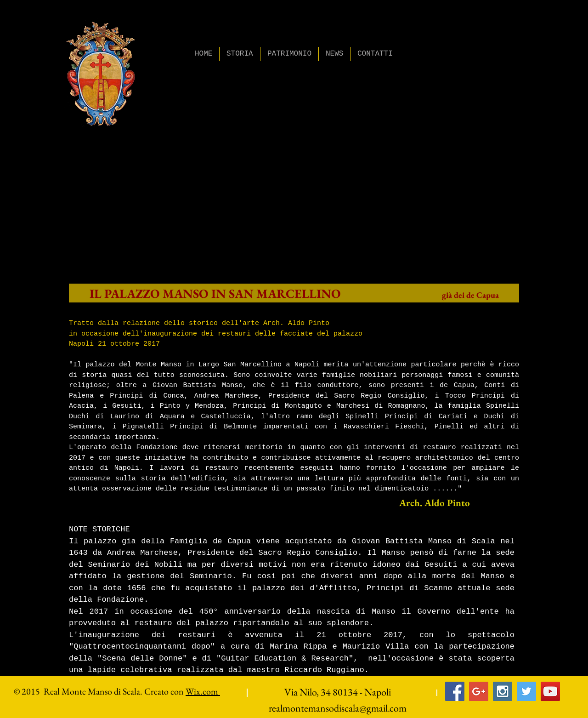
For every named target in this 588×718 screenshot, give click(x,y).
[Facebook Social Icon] (455, 691)
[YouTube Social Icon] (550, 691)
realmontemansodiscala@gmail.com (338, 708)
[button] (240, 54)
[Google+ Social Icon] (479, 691)
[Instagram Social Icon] (503, 691)
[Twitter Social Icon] (526, 691)
